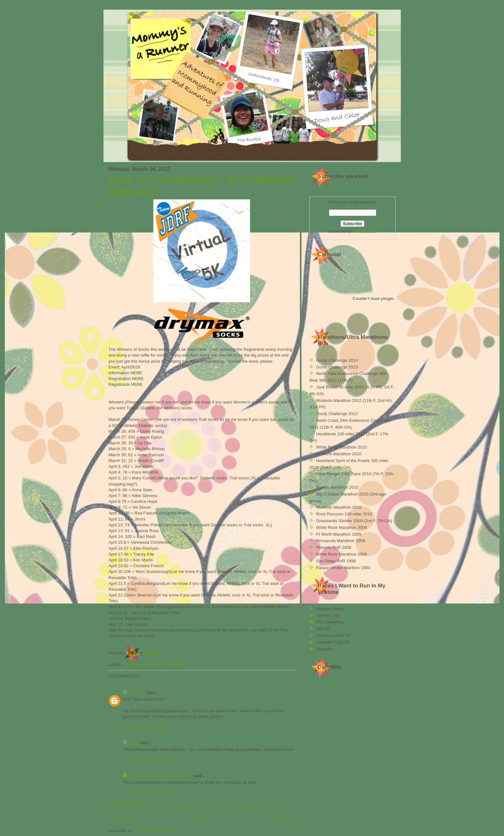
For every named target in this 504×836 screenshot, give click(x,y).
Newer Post (120, 819)
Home (203, 819)
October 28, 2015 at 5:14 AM (150, 792)
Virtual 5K (175, 664)
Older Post (284, 819)
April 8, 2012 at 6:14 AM (146, 726)
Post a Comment (125, 801)
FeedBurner (365, 231)
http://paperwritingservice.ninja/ (160, 776)
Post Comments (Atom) (157, 831)
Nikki (134, 743)
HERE (136, 373)
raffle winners (150, 664)
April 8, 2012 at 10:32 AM (147, 759)
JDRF (129, 664)
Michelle (137, 692)
